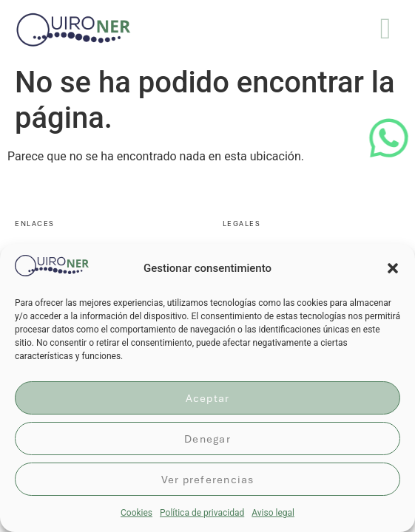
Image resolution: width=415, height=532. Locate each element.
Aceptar (208, 398)
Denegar (207, 439)
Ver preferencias (208, 480)
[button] (393, 268)
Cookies (136, 513)
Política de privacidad (202, 513)
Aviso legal (273, 513)
